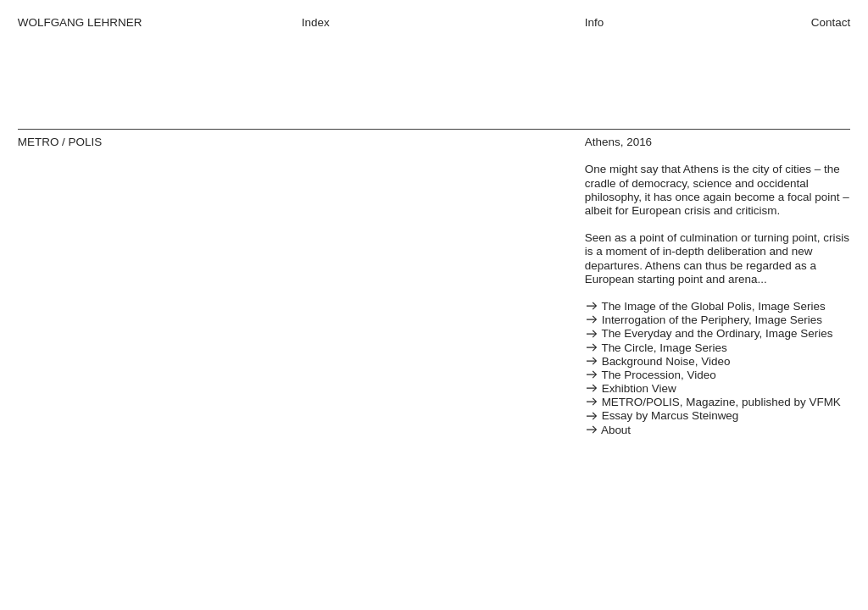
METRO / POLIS (60, 142)
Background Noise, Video (658, 361)
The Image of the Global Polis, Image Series (705, 306)
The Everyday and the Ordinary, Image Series (709, 333)
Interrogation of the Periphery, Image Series (704, 320)
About (608, 430)
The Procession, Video (651, 375)
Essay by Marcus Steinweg (662, 416)
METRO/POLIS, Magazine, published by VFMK (713, 402)
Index (316, 22)
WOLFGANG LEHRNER (80, 22)
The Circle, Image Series (656, 348)
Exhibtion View (631, 388)
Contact (831, 22)
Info (594, 22)
